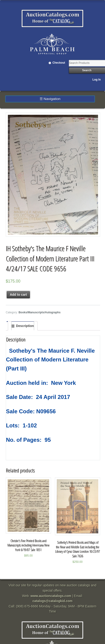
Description (25, 326)
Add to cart (18, 295)
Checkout (59, 63)
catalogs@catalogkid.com (52, 601)
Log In (97, 80)
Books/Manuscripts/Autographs (40, 312)
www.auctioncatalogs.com (51, 596)
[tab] (23, 326)
